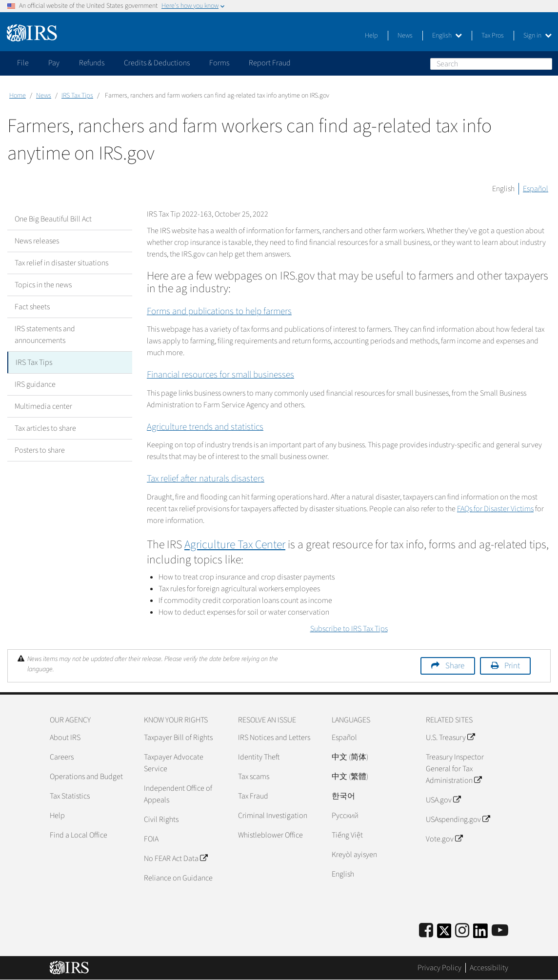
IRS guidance (35, 384)
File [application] (23, 63)
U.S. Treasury (450, 738)
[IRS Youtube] (500, 931)
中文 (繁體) (350, 777)
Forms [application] (219, 63)
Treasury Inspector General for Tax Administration (455, 769)
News (405, 36)
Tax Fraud (253, 796)
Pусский (345, 816)
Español (536, 189)
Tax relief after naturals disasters (206, 479)
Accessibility (489, 968)
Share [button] (455, 666)
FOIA (151, 839)
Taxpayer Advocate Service (174, 763)
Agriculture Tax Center (235, 545)
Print (512, 666)
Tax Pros (493, 36)
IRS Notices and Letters (274, 738)
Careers (62, 757)
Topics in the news (43, 285)
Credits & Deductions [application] (157, 63)
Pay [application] (54, 63)
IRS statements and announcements (45, 335)
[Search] (491, 64)
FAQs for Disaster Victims (495, 509)
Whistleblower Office (270, 835)
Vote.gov (444, 839)
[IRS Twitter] (444, 934)
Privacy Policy (439, 968)
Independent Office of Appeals (178, 794)
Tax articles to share (45, 428)
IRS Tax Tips (77, 96)
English (447, 36)
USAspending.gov (458, 820)
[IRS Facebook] (426, 931)
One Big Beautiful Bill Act (53, 219)
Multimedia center (43, 406)
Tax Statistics (70, 796)
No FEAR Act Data (176, 859)
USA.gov (443, 800)
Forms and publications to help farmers (219, 311)
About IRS (65, 738)
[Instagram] (462, 931)
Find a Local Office (79, 835)
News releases (37, 241)
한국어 (343, 796)
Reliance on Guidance (178, 878)
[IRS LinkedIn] (480, 934)
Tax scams (254, 777)
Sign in (538, 36)
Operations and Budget (86, 777)
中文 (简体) (350, 757)
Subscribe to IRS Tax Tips (349, 629)
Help (371, 36)
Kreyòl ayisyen (354, 855)
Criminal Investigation (273, 816)
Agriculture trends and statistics (205, 427)
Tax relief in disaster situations (61, 263)
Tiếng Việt (347, 835)
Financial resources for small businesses (220, 375)
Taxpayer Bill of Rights (178, 738)
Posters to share (40, 450)
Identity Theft (259, 757)
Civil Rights (161, 820)
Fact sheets (32, 307)
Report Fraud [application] (270, 63)
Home (18, 96)
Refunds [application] (92, 63)
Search (544, 63)
